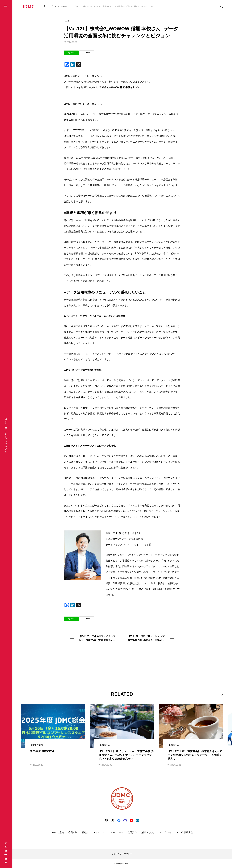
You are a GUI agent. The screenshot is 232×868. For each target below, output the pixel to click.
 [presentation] (220, 694)
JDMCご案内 (57, 832)
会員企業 (73, 832)
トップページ (166, 832)
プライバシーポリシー (122, 854)
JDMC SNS (117, 832)
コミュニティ (99, 832)
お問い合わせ (148, 832)
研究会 (85, 832)
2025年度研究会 (185, 832)
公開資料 (132, 832)
